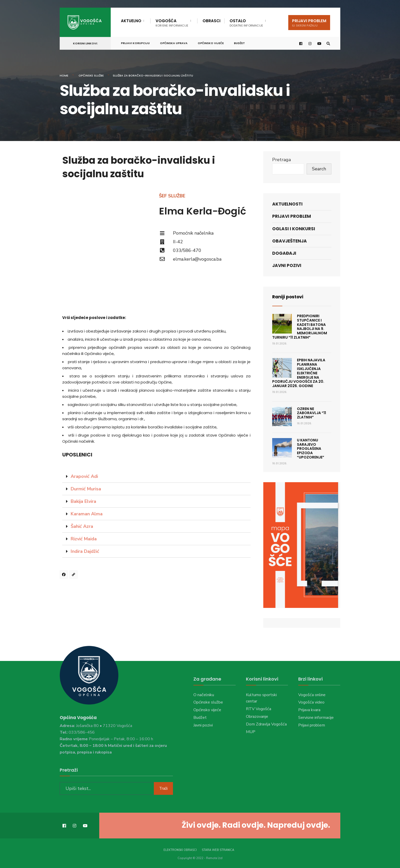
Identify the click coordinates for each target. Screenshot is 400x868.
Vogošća (172, 23)
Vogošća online (312, 695)
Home (64, 75)
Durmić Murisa (86, 489)
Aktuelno (131, 21)
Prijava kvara (309, 710)
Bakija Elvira (83, 501)
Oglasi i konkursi (294, 229)
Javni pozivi (287, 265)
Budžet (239, 43)
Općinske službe (91, 75)
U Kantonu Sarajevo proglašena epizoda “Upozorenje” (311, 449)
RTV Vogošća (259, 709)
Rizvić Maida (84, 539)
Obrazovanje (257, 717)
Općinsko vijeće (211, 43)
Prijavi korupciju (135, 43)
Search (319, 169)
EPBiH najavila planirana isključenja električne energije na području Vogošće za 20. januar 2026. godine (299, 373)
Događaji (284, 253)
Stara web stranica (218, 850)
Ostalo (246, 23)
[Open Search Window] (328, 43)
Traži (163, 788)
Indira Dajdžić (85, 551)
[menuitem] (136, 20)
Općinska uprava (174, 43)
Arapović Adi (84, 476)
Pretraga (282, 160)
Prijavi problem (309, 23)
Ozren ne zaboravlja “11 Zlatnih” (311, 413)
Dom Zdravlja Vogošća (266, 724)
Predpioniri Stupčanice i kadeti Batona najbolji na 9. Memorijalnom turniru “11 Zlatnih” (300, 327)
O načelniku (204, 695)
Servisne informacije (316, 718)
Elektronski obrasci (180, 850)
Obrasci (211, 21)
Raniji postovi (288, 297)
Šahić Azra (82, 526)
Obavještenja (290, 241)
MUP (251, 732)
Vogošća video (311, 702)
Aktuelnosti (287, 204)
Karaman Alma (87, 514)
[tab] (156, 476)
